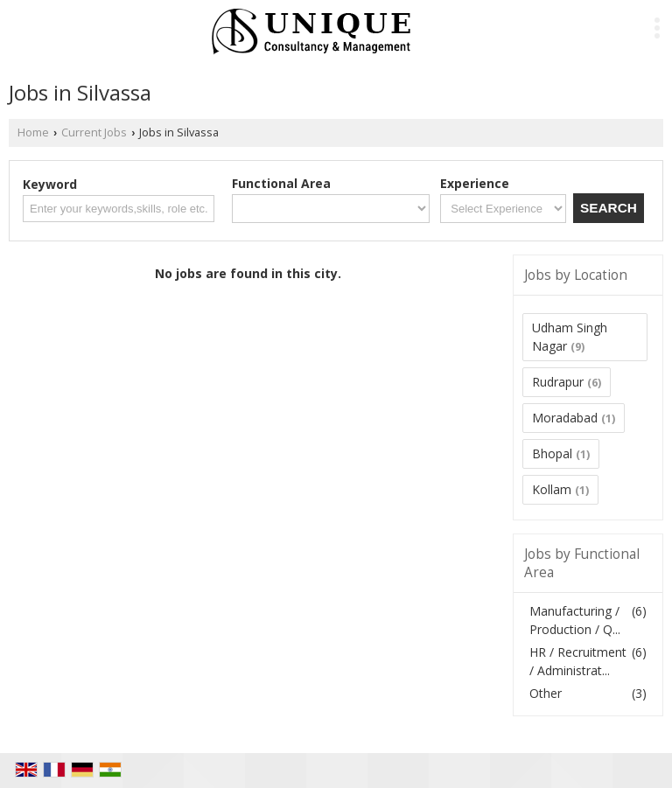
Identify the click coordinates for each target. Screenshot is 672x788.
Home (33, 132)
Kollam (552, 489)
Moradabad (565, 418)
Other (546, 693)
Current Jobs (94, 132)
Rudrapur (558, 382)
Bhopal (552, 453)
